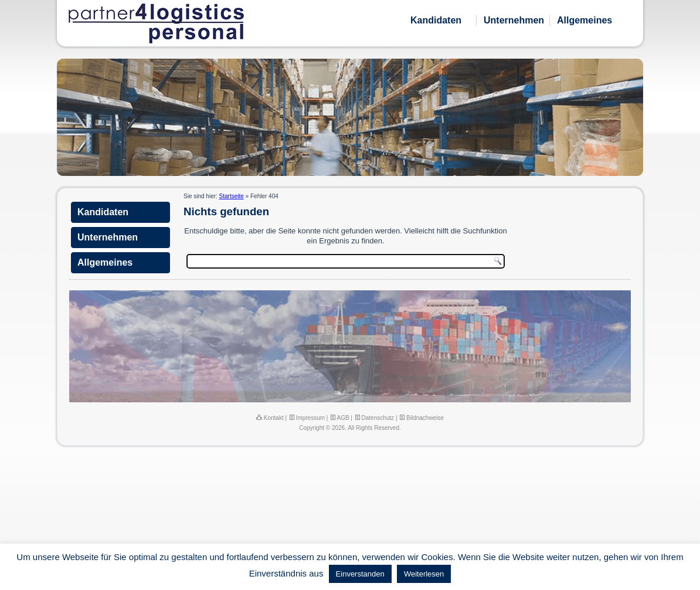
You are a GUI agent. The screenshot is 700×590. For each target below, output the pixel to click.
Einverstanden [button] (360, 574)
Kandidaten (436, 20)
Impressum (307, 418)
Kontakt (270, 418)
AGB (339, 418)
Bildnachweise (421, 418)
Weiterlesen (424, 574)
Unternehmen (514, 20)
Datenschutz (374, 418)
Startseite (232, 196)
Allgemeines (585, 20)
